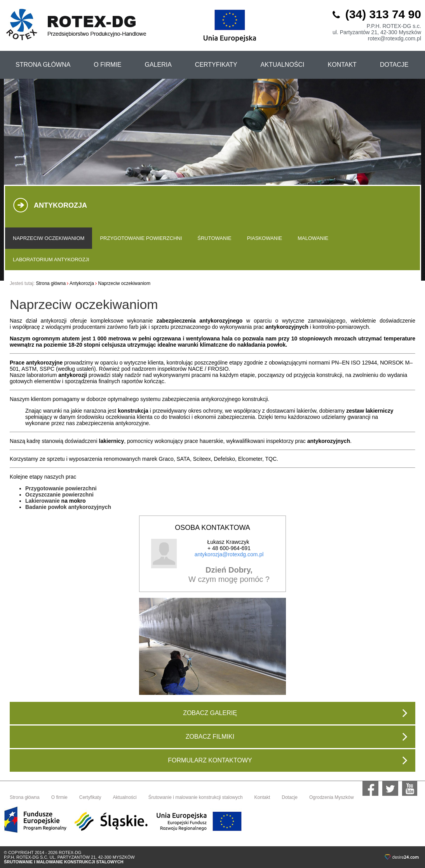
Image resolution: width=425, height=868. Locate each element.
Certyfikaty (90, 797)
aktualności (283, 65)
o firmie (107, 65)
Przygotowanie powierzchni (141, 238)
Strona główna (51, 283)
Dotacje (394, 65)
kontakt (342, 65)
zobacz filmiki (297, 737)
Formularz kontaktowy (288, 760)
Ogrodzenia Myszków (332, 797)
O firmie (59, 797)
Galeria (158, 65)
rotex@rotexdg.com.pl (395, 38)
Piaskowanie (265, 238)
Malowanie (313, 238)
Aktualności (125, 797)
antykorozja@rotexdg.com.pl (229, 554)
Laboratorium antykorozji (51, 260)
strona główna (43, 65)
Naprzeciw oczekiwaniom (49, 238)
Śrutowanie (214, 238)
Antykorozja (82, 283)
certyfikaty (216, 65)
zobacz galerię (295, 713)
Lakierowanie (43, 501)
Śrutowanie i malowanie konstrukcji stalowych (196, 797)
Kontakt (262, 797)
